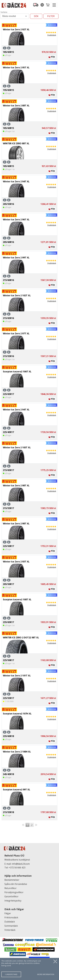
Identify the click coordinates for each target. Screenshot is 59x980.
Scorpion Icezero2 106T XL (17, 372)
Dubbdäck (10, 922)
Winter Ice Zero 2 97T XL (16, 333)
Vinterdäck (10, 930)
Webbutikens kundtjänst (17, 860)
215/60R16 (8, 280)
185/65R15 (8, 52)
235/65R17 (8, 622)
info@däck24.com (21, 864)
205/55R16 (8, 204)
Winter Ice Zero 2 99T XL (16, 258)
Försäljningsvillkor (14, 892)
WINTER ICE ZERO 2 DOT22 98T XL (21, 638)
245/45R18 (8, 774)
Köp (52, 57)
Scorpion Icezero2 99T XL (17, 790)
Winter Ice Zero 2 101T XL (17, 676)
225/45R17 (8, 432)
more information (46, 974)
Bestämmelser (12, 880)
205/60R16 (8, 242)
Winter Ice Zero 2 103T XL (17, 447)
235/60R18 (8, 736)
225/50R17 (8, 546)
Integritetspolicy (13, 901)
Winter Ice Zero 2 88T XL (16, 106)
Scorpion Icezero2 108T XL (17, 599)
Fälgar (8, 913)
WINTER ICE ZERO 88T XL (16, 143)
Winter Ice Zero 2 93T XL (16, 562)
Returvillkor (10, 888)
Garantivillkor (11, 896)
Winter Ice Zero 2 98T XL (16, 486)
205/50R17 (8, 584)
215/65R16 (8, 318)
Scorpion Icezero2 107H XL (17, 714)
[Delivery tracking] (36, 5)
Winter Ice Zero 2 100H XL (17, 752)
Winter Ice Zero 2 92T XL (16, 29)
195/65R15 (8, 90)
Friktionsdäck (11, 917)
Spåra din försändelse (16, 884)
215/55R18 (8, 812)
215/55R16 (8, 356)
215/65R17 (8, 470)
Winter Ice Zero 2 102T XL (17, 295)
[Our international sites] (42, 5)
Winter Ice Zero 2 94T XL (16, 181)
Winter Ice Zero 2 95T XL (16, 68)
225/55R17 (8, 698)
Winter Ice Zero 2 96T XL (16, 220)
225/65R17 (8, 394)
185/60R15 (8, 128)
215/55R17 (8, 508)
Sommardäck (11, 926)
